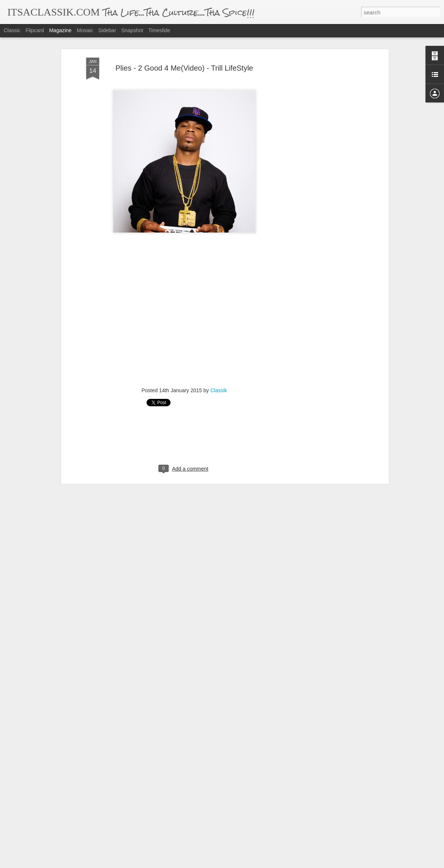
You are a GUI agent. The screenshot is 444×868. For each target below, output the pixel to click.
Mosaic (85, 30)
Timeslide (159, 30)
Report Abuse (267, 864)
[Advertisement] (323, 158)
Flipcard (35, 30)
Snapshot (132, 30)
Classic (12, 30)
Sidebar (107, 30)
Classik (218, 374)
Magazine (60, 30)
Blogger (245, 864)
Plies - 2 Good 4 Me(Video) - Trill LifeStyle (184, 52)
